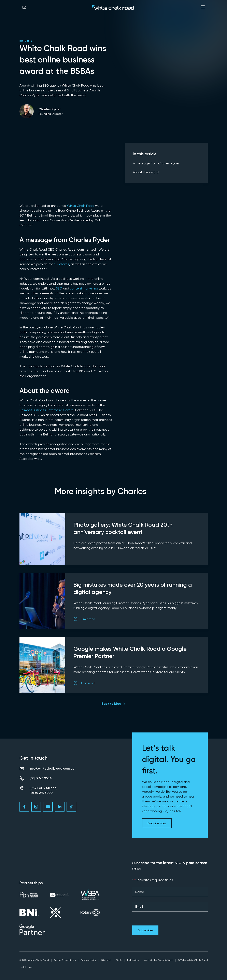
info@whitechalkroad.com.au (52, 768)
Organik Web (165, 960)
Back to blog (111, 704)
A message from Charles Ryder (156, 163)
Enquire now (157, 823)
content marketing (84, 288)
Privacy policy (88, 960)
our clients (61, 264)
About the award (146, 172)
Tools (119, 960)
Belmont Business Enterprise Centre (47, 410)
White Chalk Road (81, 206)
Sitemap (106, 960)
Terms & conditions (65, 960)
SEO (59, 288)
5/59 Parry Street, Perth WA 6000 (43, 790)
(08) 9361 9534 (41, 778)
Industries (133, 960)
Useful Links (25, 967)
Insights (26, 41)
